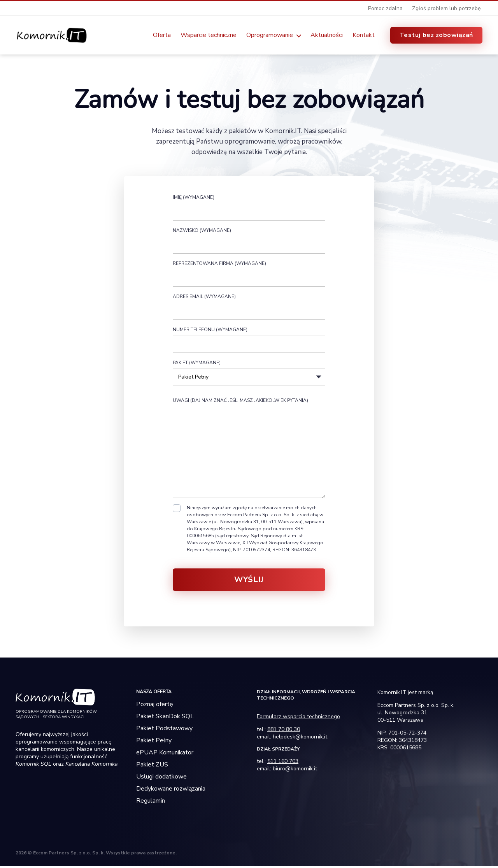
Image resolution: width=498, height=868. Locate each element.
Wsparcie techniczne (209, 36)
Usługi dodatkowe (161, 779)
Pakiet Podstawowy (164, 730)
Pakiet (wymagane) (249, 377)
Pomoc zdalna (385, 8)
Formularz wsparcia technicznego (298, 718)
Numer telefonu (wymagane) (249, 341)
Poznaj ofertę (155, 706)
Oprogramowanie (270, 36)
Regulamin (151, 803)
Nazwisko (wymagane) (249, 242)
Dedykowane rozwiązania (171, 791)
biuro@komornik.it (295, 771)
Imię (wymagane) (249, 209)
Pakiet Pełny (154, 742)
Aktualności (327, 36)
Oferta (162, 36)
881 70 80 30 (284, 731)
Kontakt (364, 36)
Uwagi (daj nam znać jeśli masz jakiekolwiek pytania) (249, 449)
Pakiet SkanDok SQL (165, 718)
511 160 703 (283, 763)
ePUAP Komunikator (165, 754)
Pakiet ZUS (152, 766)
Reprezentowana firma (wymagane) (249, 275)
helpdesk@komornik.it (300, 739)
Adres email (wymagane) (249, 308)
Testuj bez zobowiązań (436, 36)
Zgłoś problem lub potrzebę (446, 8)
